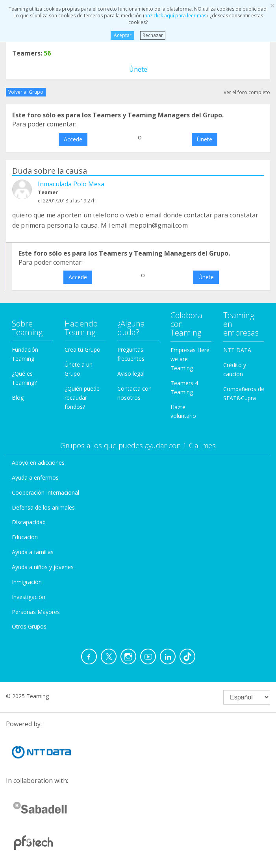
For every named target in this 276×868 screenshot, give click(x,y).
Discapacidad (29, 522)
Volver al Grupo (26, 92)
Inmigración (27, 582)
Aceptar (123, 35)
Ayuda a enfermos (35, 478)
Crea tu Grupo (82, 350)
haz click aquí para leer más (175, 16)
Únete (138, 69)
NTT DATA (237, 350)
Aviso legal (131, 374)
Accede (73, 139)
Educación (25, 537)
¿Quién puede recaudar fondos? (82, 398)
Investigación (29, 597)
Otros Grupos (29, 626)
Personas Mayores (36, 612)
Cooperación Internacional (45, 492)
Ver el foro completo (247, 92)
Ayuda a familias (33, 552)
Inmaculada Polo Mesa (71, 184)
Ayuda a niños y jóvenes (43, 567)
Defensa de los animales (43, 507)
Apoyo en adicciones (38, 463)
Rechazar (153, 35)
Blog (18, 398)
